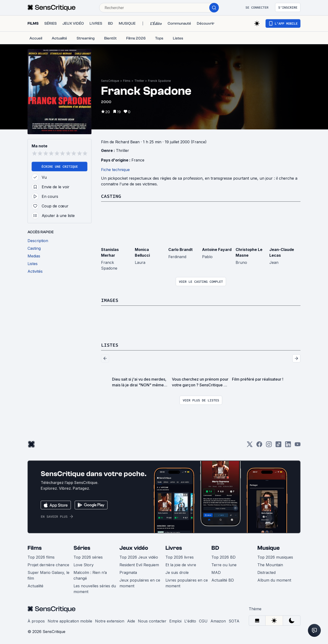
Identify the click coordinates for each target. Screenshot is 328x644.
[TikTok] (278, 446)
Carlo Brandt (181, 250)
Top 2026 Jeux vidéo (139, 557)
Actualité (35, 586)
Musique (269, 548)
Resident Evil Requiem (139, 565)
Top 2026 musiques (275, 557)
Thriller (139, 81)
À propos (36, 621)
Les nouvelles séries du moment (95, 589)
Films (127, 81)
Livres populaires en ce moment (187, 583)
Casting (111, 196)
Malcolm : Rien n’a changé (90, 575)
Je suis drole (177, 572)
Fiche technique (115, 170)
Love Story (84, 565)
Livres (174, 548)
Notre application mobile (70, 621)
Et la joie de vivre (181, 565)
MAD (216, 572)
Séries (82, 548)
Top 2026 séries (88, 557)
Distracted (266, 572)
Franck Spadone (159, 81)
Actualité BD (223, 580)
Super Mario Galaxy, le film (48, 575)
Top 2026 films (41, 557)
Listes (110, 345)
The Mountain (270, 565)
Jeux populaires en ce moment (140, 583)
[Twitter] (250, 446)
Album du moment (274, 580)
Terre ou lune (224, 565)
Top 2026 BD (223, 557)
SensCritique (110, 81)
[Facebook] (259, 446)
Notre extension (110, 621)
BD (215, 548)
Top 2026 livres (180, 557)
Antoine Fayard (217, 250)
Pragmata (128, 572)
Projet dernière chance (48, 565)
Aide (131, 621)
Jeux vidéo (134, 548)
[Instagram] (269, 446)
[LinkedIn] (288, 446)
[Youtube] (298, 446)
